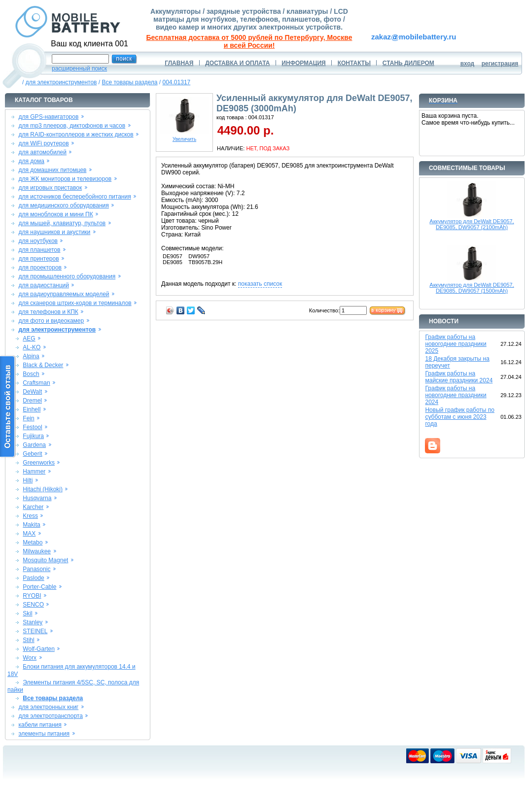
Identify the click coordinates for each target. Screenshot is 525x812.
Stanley (33, 622)
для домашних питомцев (52, 170)
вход (468, 64)
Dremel (32, 401)
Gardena (34, 445)
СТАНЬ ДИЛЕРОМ (408, 63)
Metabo (33, 542)
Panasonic (36, 569)
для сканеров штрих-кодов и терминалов (75, 303)
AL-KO (32, 347)
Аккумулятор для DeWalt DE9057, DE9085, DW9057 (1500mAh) (472, 288)
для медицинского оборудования (63, 205)
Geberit (32, 454)
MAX (29, 534)
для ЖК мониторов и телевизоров (65, 179)
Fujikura (33, 436)
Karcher (33, 507)
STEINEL (35, 631)
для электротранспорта (50, 716)
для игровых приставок (50, 188)
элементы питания (44, 734)
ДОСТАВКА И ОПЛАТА (237, 63)
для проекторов (40, 268)
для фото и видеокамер (51, 321)
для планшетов (39, 250)
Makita (31, 525)
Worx (30, 658)
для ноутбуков (38, 241)
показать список (260, 284)
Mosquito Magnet (45, 560)
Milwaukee (37, 551)
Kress (30, 516)
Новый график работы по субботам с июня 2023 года (460, 417)
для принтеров (38, 259)
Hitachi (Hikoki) (43, 489)
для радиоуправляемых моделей (64, 294)
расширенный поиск (79, 68)
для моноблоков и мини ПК (55, 214)
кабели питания (40, 725)
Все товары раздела (129, 82)
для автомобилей (42, 152)
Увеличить (184, 137)
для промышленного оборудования (67, 276)
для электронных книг (48, 707)
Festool (32, 427)
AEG (29, 338)
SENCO (33, 605)
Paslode (33, 578)
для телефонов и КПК (48, 312)
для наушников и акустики (54, 232)
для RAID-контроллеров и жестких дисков (76, 135)
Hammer (34, 472)
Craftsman (36, 383)
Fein (28, 418)
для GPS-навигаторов (48, 117)
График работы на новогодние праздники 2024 (455, 395)
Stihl (28, 640)
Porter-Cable (39, 587)
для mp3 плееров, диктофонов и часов (72, 126)
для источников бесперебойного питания (74, 197)
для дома (31, 161)
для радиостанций (44, 285)
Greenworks (39, 463)
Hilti (28, 480)
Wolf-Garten (38, 649)
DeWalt (32, 392)
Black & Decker (43, 365)
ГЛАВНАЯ (179, 63)
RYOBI (32, 596)
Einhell (32, 409)
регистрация (500, 64)
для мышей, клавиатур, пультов (62, 223)
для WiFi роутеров (43, 143)
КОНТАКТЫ (354, 63)
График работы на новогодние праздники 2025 (455, 344)
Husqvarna (37, 498)
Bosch (31, 374)
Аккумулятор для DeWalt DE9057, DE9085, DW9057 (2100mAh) (472, 224)
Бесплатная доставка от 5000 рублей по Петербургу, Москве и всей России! (249, 41)
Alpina (31, 356)
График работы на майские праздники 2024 (459, 377)
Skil (27, 613)
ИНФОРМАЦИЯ (303, 63)
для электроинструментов (61, 82)
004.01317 (177, 82)
